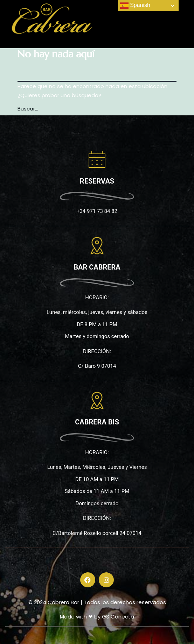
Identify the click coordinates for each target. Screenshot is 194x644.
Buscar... (28, 109)
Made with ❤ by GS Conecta (97, 617)
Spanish (135, 6)
